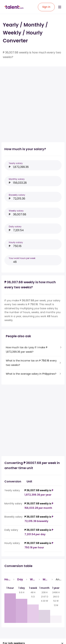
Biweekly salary (17, 195)
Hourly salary (16, 242)
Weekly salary (16, 211)
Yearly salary (16, 163)
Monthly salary (17, 179)
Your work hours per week (22, 258)
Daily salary (15, 227)
